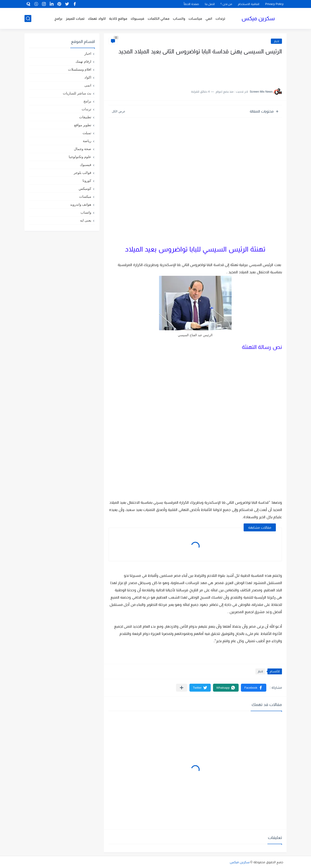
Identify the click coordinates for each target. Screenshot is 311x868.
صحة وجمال (83, 149)
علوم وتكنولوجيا (80, 157)
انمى (88, 85)
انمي (209, 18)
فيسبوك (137, 18)
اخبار (276, 41)
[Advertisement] (237, 70)
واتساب (179, 18)
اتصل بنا (210, 4)
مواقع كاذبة (118, 18)
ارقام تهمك (83, 61)
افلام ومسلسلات (80, 69)
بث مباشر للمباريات (77, 93)
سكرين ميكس (258, 18)
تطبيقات (85, 117)
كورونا (87, 181)
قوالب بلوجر (82, 173)
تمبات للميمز (75, 18)
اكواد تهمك (97, 18)
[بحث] (28, 18)
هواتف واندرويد (81, 204)
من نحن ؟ (226, 4)
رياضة (87, 141)
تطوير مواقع (83, 125)
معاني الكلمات (159, 18)
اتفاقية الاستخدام (249, 4)
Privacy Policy (274, 4)
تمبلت (87, 133)
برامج (58, 18)
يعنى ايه (86, 220)
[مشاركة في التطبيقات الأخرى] (182, 688)
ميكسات (195, 18)
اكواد (88, 77)
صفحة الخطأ (191, 4)
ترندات (220, 18)
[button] (254, 688)
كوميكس (85, 189)
